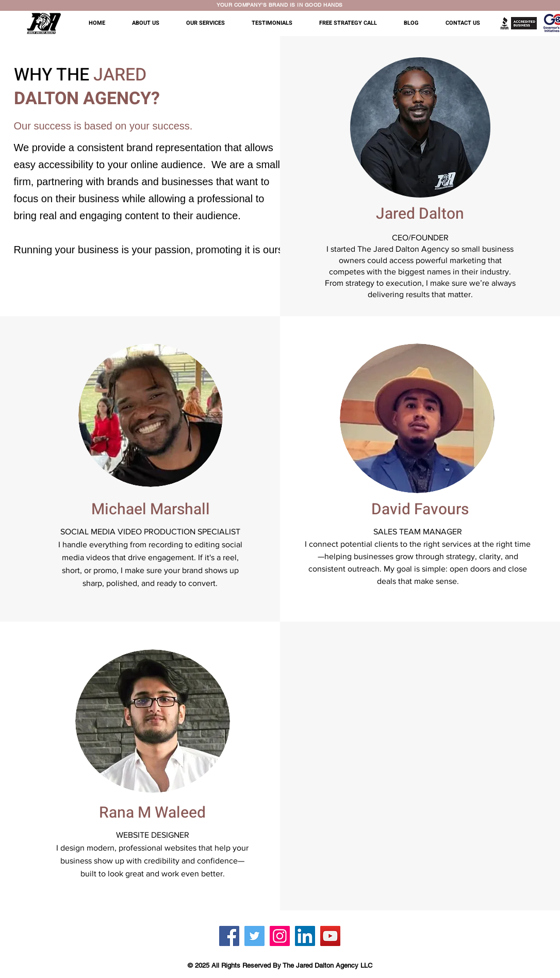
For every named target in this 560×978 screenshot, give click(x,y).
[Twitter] (254, 936)
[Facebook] (229, 936)
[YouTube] (330, 936)
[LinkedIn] (305, 936)
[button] (151, 23)
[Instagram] (280, 936)
